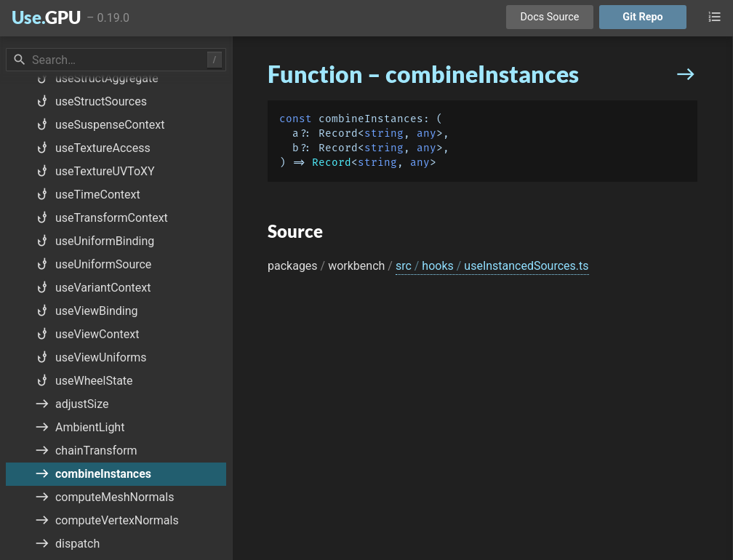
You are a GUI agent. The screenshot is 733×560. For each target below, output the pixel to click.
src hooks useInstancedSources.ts (492, 266)
